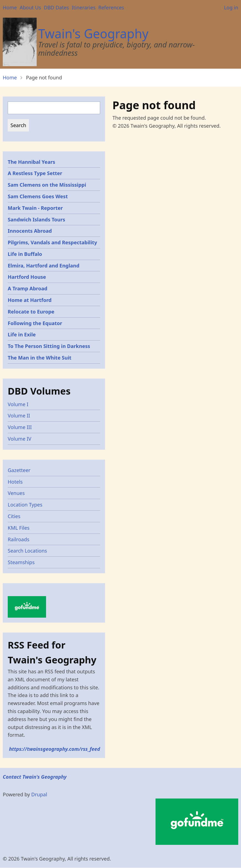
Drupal (39, 794)
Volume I (18, 404)
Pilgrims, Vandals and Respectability (52, 242)
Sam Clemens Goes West (38, 196)
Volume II (19, 416)
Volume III (20, 427)
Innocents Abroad (30, 231)
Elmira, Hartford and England (44, 266)
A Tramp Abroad (28, 288)
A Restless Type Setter (35, 173)
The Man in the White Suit (40, 358)
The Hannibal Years (31, 162)
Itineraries (84, 7)
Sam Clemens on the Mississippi (47, 185)
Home (10, 7)
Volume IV (20, 439)
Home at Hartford (30, 300)
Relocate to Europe (31, 312)
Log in (231, 7)
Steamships (21, 562)
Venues (16, 493)
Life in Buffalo (25, 254)
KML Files (19, 528)
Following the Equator (35, 323)
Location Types (25, 505)
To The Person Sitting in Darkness (49, 346)
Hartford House (27, 277)
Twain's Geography (93, 34)
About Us (30, 7)
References (111, 7)
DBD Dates (56, 7)
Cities (14, 516)
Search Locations (27, 551)
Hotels (15, 482)
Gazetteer (19, 470)
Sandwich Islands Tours (36, 219)
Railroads (18, 539)
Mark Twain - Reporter (35, 208)
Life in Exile (22, 334)
